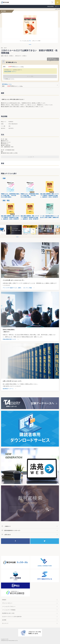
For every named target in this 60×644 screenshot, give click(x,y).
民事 (4, 178)
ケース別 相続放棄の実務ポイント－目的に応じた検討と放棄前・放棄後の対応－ (49, 217)
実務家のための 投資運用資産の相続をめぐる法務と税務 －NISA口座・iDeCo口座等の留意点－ (10, 195)
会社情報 (4, 620)
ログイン (14, 72)
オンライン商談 (28, 288)
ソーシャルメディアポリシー (9, 607)
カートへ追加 (30, 76)
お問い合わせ (8, 535)
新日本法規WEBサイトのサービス (12, 530)
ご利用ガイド (8, 526)
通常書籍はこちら (30, 85)
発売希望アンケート (8, 389)
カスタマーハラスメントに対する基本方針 (12, 617)
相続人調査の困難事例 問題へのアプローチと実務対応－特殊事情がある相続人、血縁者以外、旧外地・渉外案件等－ (49, 195)
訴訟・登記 (6, 201)
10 (43, 237)
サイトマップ (5, 623)
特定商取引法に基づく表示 (8, 613)
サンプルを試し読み (24, 41)
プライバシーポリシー (7, 603)
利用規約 (4, 600)
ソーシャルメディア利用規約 (9, 610)
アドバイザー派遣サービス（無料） (12, 288)
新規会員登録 (50, 6)
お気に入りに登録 (36, 41)
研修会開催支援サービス (9, 339)
